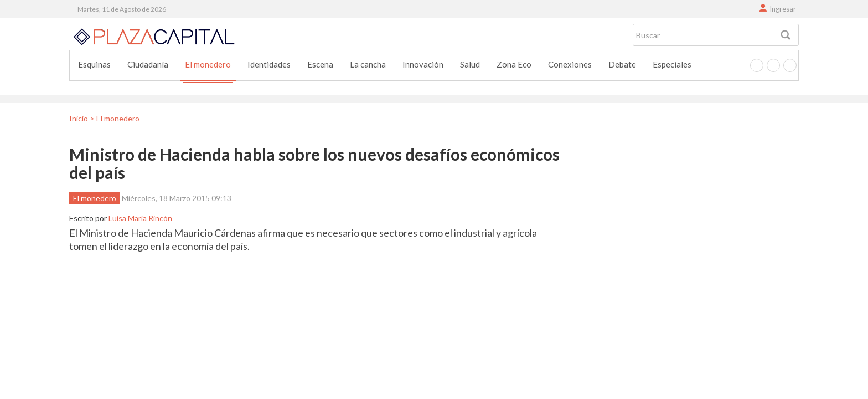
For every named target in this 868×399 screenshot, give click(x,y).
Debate (622, 64)
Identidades (269, 64)
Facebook (757, 65)
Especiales (672, 64)
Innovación (423, 64)
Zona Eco (514, 64)
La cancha (368, 64)
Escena (320, 64)
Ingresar (783, 9)
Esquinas (94, 64)
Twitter (773, 65)
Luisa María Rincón (140, 218)
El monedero (208, 64)
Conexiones (570, 64)
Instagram (790, 65)
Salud (470, 64)
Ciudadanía (148, 64)
